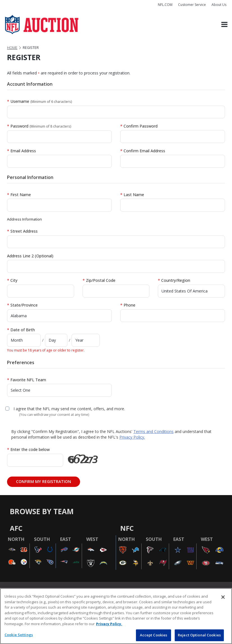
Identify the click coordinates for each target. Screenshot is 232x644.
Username (40, 101)
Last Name (132, 195)
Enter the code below (28, 449)
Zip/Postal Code (99, 280)
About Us (219, 5)
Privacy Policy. (132, 437)
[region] (116, 616)
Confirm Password (139, 126)
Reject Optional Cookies (199, 635)
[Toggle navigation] (224, 25)
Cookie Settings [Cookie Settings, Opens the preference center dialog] (19, 635)
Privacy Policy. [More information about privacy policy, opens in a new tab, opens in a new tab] (109, 624)
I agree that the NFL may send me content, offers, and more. (69, 409)
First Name (19, 195)
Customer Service (192, 5)
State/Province (22, 305)
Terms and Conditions (153, 431)
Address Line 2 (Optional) (30, 256)
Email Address (21, 151)
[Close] (223, 597)
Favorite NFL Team (27, 380)
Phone (128, 305)
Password (39, 126)
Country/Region (174, 280)
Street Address (22, 231)
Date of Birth (21, 330)
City (12, 280)
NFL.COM (165, 5)
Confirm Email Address (143, 151)
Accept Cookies (154, 635)
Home (12, 48)
